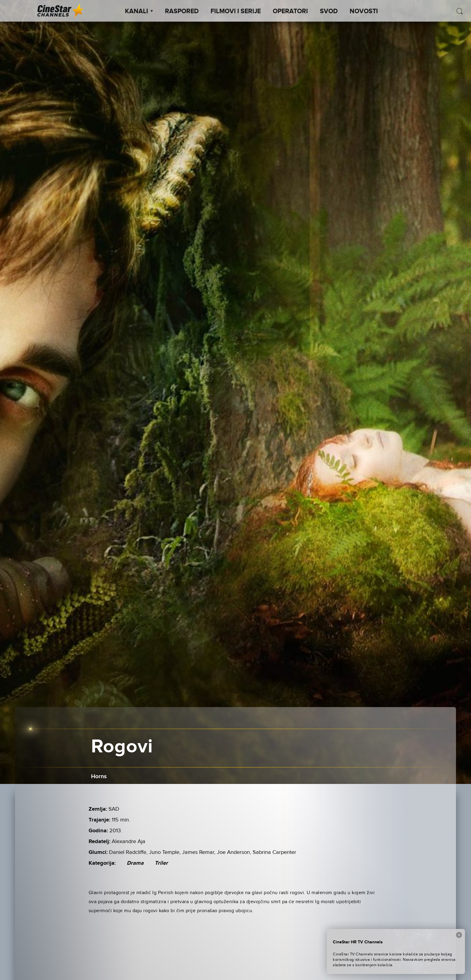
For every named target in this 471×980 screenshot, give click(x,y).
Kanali (139, 11)
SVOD (329, 11)
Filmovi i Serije (236, 11)
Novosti (364, 11)
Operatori (290, 11)
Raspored (182, 11)
